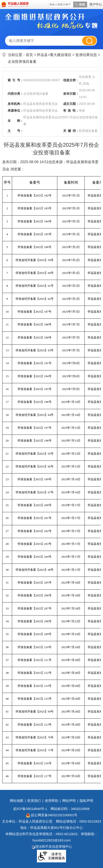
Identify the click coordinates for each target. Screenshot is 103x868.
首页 (29, 55)
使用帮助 (51, 801)
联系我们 (34, 801)
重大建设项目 (61, 55)
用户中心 (96, 4)
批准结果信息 (87, 55)
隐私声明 (86, 801)
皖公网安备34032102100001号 (52, 815)
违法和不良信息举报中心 (52, 847)
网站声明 (69, 801)
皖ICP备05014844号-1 (30, 809)
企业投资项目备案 (22, 62)
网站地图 (17, 801)
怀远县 (42, 55)
